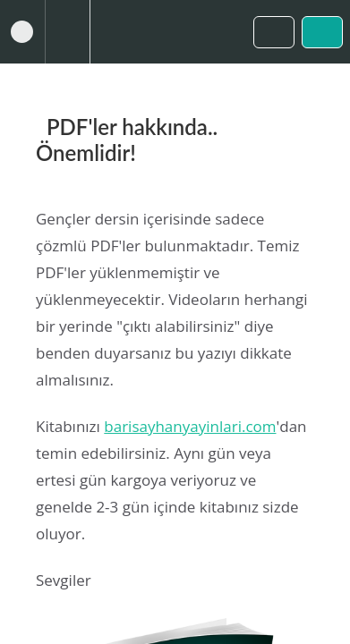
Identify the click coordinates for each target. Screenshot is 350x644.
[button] (22, 32)
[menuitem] (67, 32)
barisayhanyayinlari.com (190, 426)
